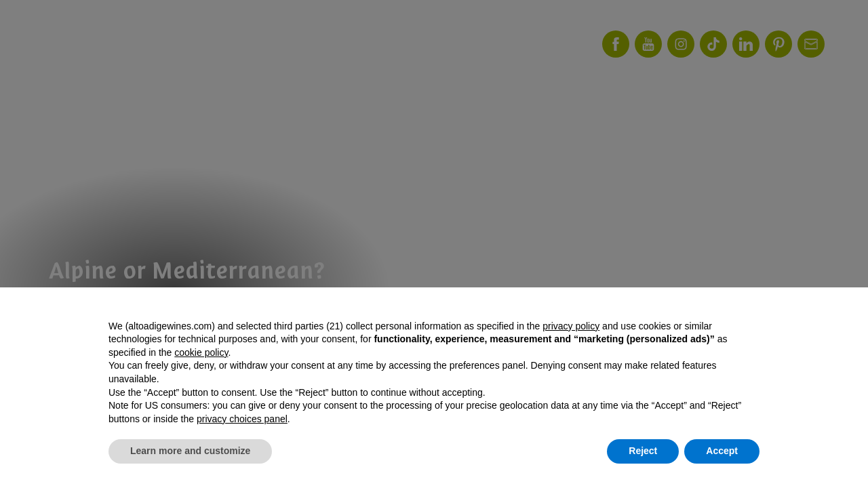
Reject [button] (643, 451)
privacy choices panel (242, 419)
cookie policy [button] (201, 352)
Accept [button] (722, 451)
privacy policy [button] (571, 326)
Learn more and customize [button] (190, 451)
